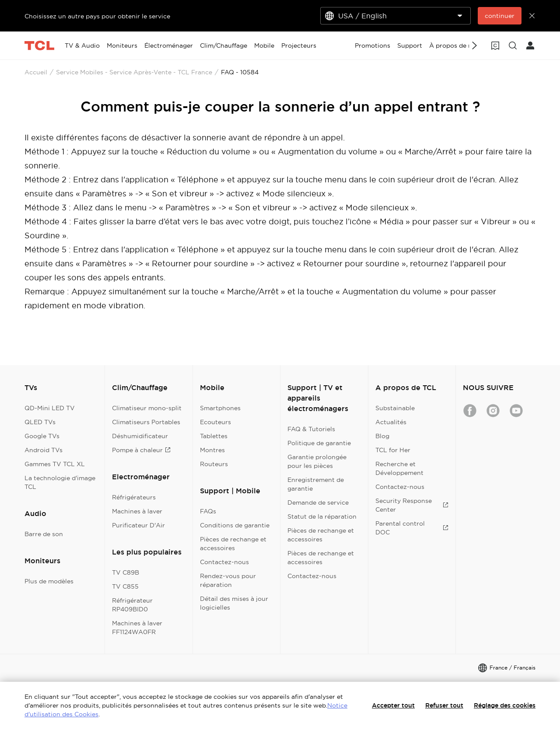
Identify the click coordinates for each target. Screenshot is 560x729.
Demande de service (318, 502)
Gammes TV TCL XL (55, 464)
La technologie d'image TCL (60, 482)
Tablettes (214, 436)
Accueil (36, 72)
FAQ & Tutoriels (311, 429)
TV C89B (126, 572)
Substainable (395, 408)
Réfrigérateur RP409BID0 (132, 605)
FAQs (208, 511)
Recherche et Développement (399, 468)
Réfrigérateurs (134, 497)
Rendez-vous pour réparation (228, 580)
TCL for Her (393, 450)
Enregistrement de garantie (316, 484)
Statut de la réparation (322, 516)
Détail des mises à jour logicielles (234, 603)
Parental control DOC (412, 528)
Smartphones (220, 408)
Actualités (391, 422)
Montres (212, 450)
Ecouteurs (215, 422)
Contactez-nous (224, 562)
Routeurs (214, 464)
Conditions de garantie (235, 525)
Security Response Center (412, 505)
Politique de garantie (319, 443)
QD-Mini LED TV (50, 408)
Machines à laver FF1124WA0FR (137, 628)
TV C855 (125, 586)
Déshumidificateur (140, 436)
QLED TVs (40, 422)
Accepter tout (393, 705)
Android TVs (44, 450)
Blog (382, 436)
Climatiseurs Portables (146, 422)
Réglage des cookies (505, 705)
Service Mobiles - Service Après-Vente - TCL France (134, 72)
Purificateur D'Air (138, 525)
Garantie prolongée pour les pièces (317, 461)
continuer (500, 16)
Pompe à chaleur (141, 450)
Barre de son (44, 534)
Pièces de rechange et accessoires (233, 544)
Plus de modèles (49, 581)
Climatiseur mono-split (147, 408)
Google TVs (42, 436)
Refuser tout (444, 705)
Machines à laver (137, 511)
